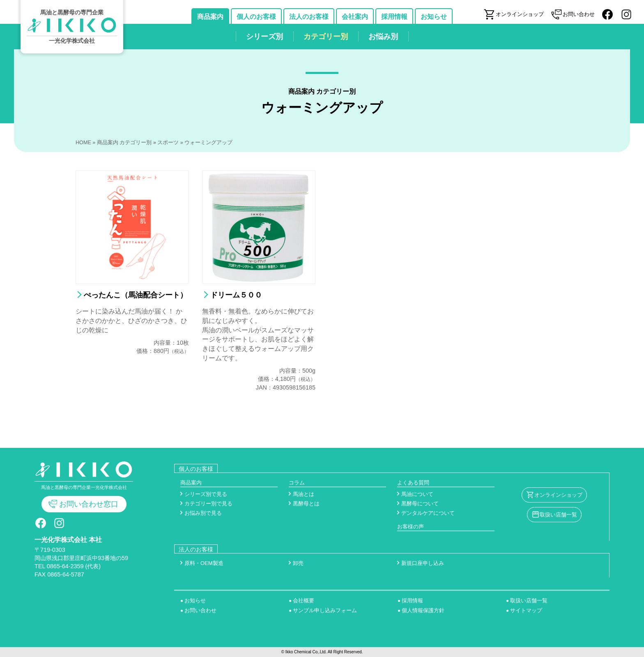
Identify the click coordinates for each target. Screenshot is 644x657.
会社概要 (304, 601)
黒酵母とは (306, 504)
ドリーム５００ (236, 295)
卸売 (298, 563)
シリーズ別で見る (206, 494)
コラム (297, 483)
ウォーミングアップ (208, 143)
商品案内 (191, 483)
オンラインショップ (558, 495)
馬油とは (304, 494)
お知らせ (195, 601)
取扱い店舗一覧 (558, 515)
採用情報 (412, 601)
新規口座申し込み (423, 563)
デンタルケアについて (428, 513)
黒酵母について (420, 504)
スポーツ (168, 143)
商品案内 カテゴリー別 (124, 143)
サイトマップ (526, 610)
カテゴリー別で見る (208, 504)
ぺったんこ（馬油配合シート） (136, 295)
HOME (83, 143)
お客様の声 (411, 527)
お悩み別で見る (203, 513)
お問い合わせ (200, 610)
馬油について (417, 494)
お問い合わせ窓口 (89, 504)
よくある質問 (413, 483)
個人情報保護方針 (423, 610)
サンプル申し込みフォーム (325, 610)
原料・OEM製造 (204, 563)
